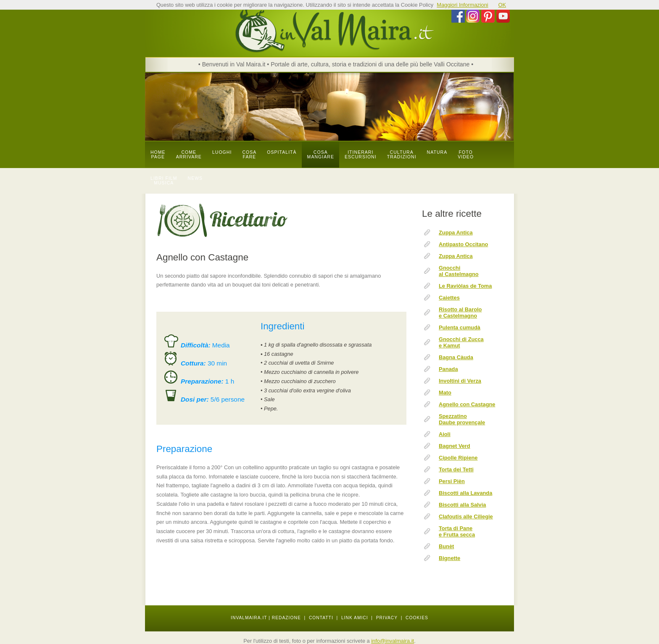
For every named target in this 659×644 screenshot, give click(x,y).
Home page (158, 155)
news (195, 178)
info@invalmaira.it (393, 641)
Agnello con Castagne (467, 404)
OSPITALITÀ (282, 152)
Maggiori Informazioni (462, 5)
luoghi (222, 152)
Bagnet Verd (455, 446)
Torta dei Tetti (456, 469)
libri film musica (164, 181)
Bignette (449, 558)
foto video (466, 155)
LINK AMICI (355, 618)
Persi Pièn (452, 481)
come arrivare (189, 155)
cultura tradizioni (402, 155)
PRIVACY (387, 618)
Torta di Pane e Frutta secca (457, 531)
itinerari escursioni (361, 155)
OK (502, 5)
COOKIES (417, 618)
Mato (445, 393)
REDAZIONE (286, 618)
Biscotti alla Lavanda (465, 493)
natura (437, 152)
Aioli (445, 434)
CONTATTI (321, 618)
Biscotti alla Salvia (462, 505)
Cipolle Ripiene (458, 458)
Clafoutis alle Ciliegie (466, 517)
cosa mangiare (321, 155)
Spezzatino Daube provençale (462, 419)
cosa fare (249, 155)
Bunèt (446, 546)
